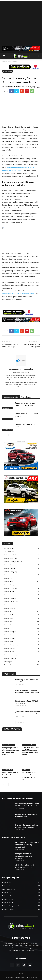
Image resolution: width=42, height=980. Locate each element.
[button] (39, 56)
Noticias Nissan (9, 628)
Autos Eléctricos (9, 548)
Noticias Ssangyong (11, 645)
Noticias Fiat (8, 578)
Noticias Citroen (9, 568)
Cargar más (21, 722)
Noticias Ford (8, 581)
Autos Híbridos (9, 551)
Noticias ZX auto (10, 658)
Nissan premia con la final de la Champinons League (11, 775)
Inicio (4, 62)
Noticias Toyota (9, 651)
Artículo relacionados (11, 397)
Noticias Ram (8, 635)
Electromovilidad (10, 555)
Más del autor (26, 397)
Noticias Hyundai (10, 598)
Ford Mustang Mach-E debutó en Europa (10, 346)
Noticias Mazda (9, 618)
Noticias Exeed (9, 575)
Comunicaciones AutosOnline (14, 86)
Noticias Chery (9, 565)
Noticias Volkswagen (11, 655)
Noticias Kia (8, 611)
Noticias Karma (9, 608)
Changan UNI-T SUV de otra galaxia (31, 346)
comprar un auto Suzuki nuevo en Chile (18, 294)
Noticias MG (8, 621)
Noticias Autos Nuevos (12, 558)
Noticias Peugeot (10, 631)
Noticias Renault (10, 638)
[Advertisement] (21, 22)
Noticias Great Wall (11, 588)
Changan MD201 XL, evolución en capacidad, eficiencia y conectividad (27, 845)
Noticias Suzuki (12, 62)
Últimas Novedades (11, 665)
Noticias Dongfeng (10, 571)
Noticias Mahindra (10, 615)
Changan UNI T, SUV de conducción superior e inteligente (24, 856)
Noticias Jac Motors (11, 601)
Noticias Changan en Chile (13, 561)
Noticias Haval (9, 591)
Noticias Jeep (8, 605)
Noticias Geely (9, 585)
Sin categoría (8, 661)
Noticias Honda (9, 595)
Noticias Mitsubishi (10, 625)
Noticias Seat (8, 641)
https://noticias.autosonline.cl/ (21, 372)
